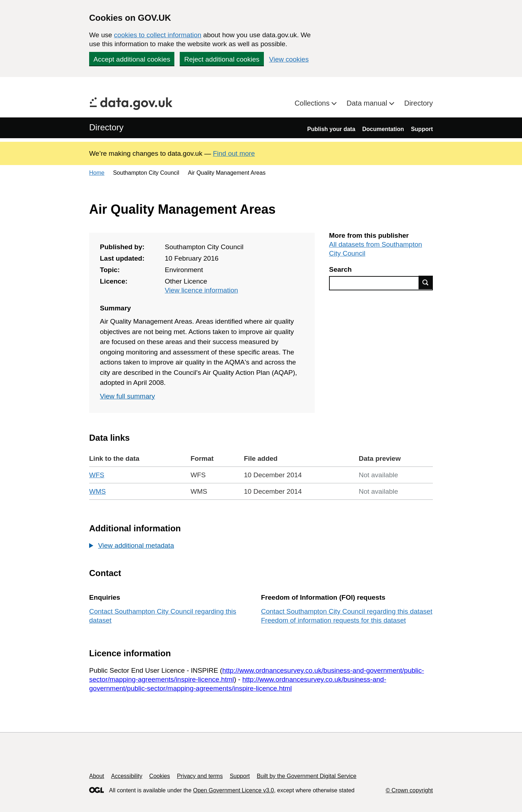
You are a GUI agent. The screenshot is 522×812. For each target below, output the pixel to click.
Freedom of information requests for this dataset (333, 620)
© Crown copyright (409, 790)
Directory (419, 103)
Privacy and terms (200, 776)
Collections (313, 103)
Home (97, 173)
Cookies (160, 776)
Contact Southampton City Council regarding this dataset (347, 611)
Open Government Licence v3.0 (233, 790)
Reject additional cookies (222, 59)
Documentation (383, 129)
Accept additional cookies (132, 59)
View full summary (127, 396)
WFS (97, 475)
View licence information (201, 290)
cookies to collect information (158, 35)
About (97, 776)
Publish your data (331, 129)
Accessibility (127, 776)
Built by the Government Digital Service (306, 776)
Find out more (234, 153)
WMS (97, 491)
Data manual (368, 103)
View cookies (289, 59)
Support (422, 129)
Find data (426, 282)
